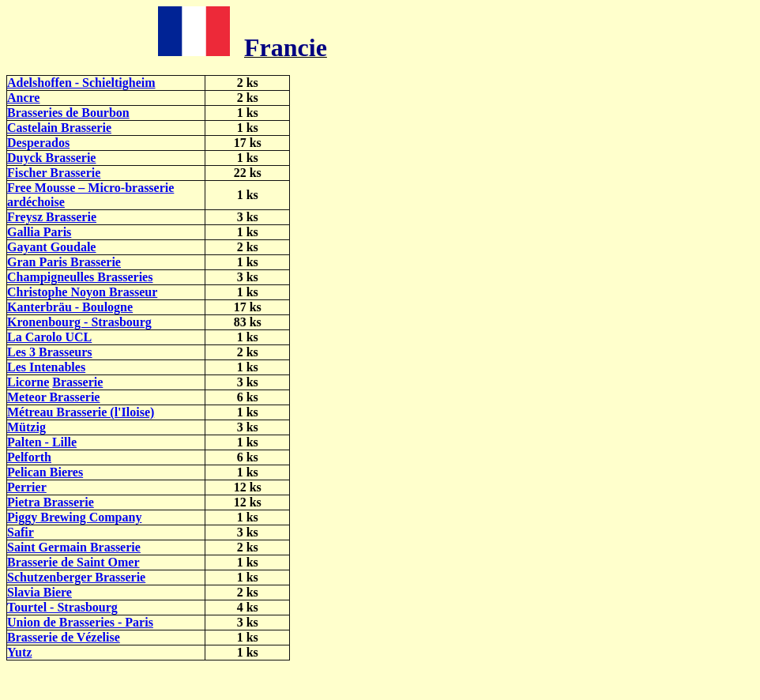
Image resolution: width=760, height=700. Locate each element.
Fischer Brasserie (54, 173)
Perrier (27, 487)
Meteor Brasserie (53, 397)
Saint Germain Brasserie (74, 547)
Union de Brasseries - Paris (80, 622)
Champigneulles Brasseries (80, 277)
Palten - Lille (42, 442)
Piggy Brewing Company (74, 517)
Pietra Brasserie (51, 502)
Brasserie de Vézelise (64, 637)
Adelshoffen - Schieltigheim (81, 83)
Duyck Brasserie (51, 158)
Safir (21, 532)
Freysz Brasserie (52, 217)
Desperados (38, 143)
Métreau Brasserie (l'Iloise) (81, 412)
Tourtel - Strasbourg (62, 607)
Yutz (19, 652)
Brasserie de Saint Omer (73, 562)
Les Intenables (46, 367)
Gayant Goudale (51, 247)
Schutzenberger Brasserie (76, 577)
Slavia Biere (40, 592)
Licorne (28, 382)
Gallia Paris (39, 232)
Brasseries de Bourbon (68, 113)
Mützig (26, 427)
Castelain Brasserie (59, 128)
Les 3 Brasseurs (50, 352)
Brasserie (77, 382)
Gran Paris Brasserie (64, 262)
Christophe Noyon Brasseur (82, 292)
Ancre (23, 98)
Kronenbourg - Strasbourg (79, 322)
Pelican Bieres (45, 472)
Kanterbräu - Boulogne (70, 307)
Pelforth (29, 457)
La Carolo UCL (49, 337)
